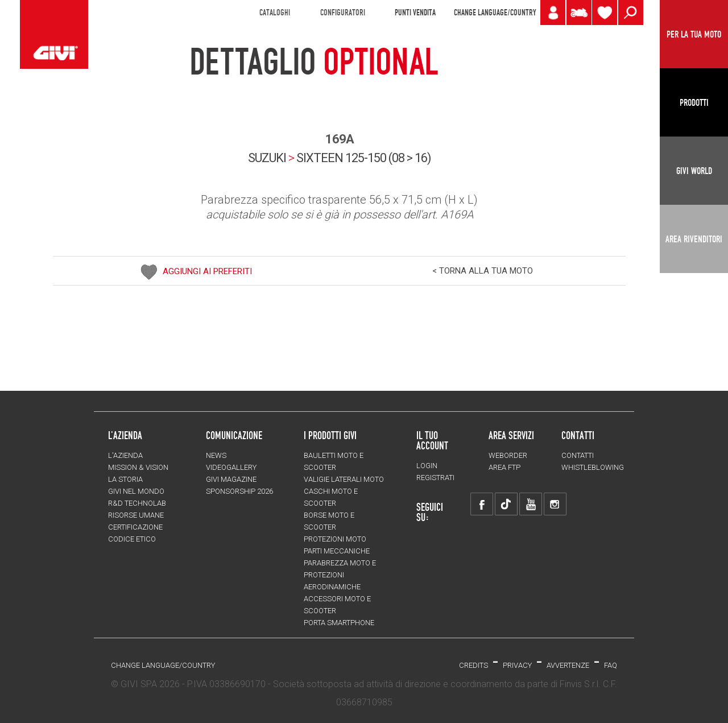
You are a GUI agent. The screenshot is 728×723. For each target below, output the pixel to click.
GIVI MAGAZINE (231, 479)
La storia (125, 479)
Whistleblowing (593, 467)
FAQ (611, 665)
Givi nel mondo (136, 491)
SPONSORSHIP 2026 (239, 491)
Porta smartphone (339, 623)
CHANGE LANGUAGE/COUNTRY (495, 13)
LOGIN (427, 466)
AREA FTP (504, 467)
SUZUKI (267, 158)
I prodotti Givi (330, 435)
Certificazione (135, 527)
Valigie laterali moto (344, 479)
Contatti (578, 455)
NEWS (216, 455)
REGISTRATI (435, 478)
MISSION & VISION (138, 467)
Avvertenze (568, 665)
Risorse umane (136, 515)
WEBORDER (508, 455)
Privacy (517, 665)
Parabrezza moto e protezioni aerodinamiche (340, 575)
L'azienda (125, 455)
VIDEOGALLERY (231, 467)
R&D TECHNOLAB (137, 503)
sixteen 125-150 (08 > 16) (364, 158)
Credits (473, 665)
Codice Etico (132, 539)
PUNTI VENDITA (415, 13)
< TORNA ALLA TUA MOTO (483, 271)
